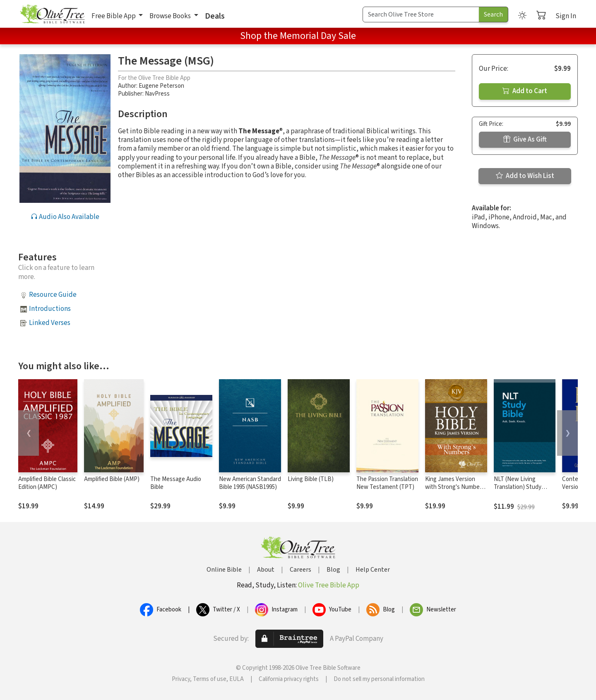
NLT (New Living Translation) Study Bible (518, 487)
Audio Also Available (65, 217)
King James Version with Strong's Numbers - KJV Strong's (455, 487)
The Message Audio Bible (176, 483)
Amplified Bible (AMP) (112, 479)
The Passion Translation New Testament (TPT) (387, 483)
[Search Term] (421, 14)
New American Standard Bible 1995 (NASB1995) (250, 483)
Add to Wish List (525, 176)
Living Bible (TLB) (311, 479)
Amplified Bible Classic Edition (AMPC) (47, 483)
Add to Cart (525, 91)
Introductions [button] (50, 309)
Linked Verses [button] (50, 323)
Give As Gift (525, 140)
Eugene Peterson (161, 86)
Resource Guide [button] (53, 295)
